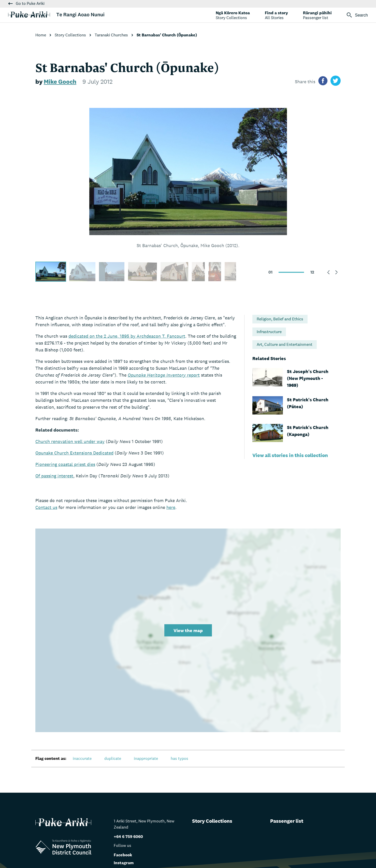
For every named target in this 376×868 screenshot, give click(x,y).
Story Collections (71, 35)
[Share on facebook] (323, 82)
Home (41, 35)
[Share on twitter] (336, 82)
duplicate (113, 758)
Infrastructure (269, 332)
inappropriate (146, 758)
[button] (328, 272)
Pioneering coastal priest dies (65, 464)
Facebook (123, 855)
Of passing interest (54, 476)
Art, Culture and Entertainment (285, 344)
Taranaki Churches (112, 35)
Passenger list (287, 821)
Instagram (124, 863)
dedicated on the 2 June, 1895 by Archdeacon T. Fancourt (127, 336)
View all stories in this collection (290, 455)
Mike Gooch (60, 82)
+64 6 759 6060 (128, 837)
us (46, 507)
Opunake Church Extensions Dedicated (74, 453)
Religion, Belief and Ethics (280, 319)
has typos (179, 758)
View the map (188, 630)
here (171, 507)
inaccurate (82, 758)
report (164, 375)
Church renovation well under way (70, 441)
